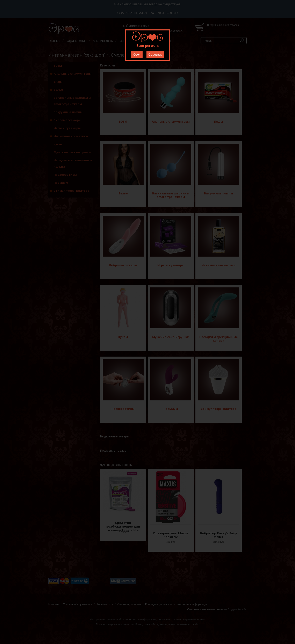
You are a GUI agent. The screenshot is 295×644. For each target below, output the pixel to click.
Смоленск (155, 55)
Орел (137, 55)
